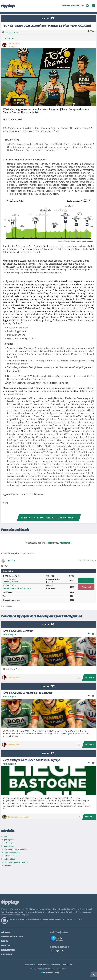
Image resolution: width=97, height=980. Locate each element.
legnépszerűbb (28, 553)
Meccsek (6, 946)
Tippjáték (7, 866)
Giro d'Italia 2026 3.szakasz (18, 631)
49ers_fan (11, 560)
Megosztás (9, 38)
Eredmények (8, 950)
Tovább (90, 677)
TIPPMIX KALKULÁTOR (73, 6)
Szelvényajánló (9, 859)
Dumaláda (7, 954)
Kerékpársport (12, 32)
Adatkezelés (43, 965)
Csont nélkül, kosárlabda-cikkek (16, 862)
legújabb (15, 553)
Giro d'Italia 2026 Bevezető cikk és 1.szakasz (28, 693)
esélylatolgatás (9, 843)
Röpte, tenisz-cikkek (11, 853)
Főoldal (6, 933)
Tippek (5, 941)
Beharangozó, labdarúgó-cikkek (16, 849)
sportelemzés (9, 846)
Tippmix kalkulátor (12, 937)
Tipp (93, 31)
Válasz (9, 607)
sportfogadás (9, 840)
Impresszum (30, 965)
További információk (73, 919)
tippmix (6, 836)
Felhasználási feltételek (62, 965)
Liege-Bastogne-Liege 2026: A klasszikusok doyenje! (32, 760)
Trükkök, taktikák (10, 856)
